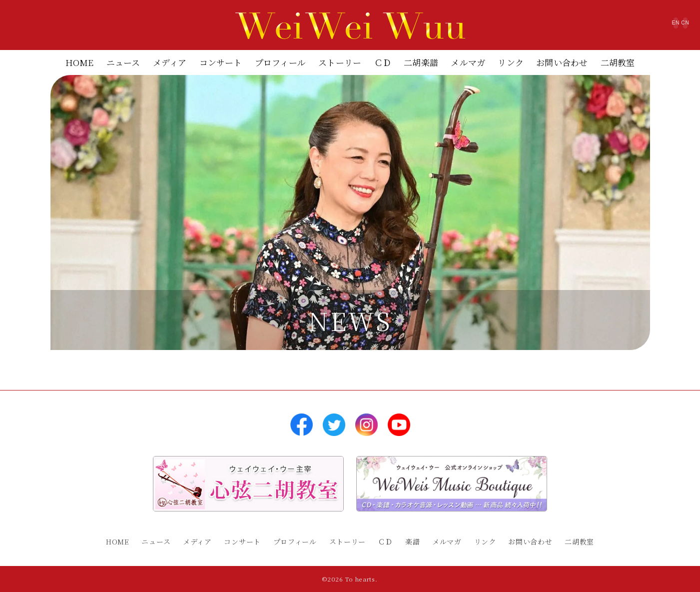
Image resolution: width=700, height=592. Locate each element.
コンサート (221, 62)
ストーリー (340, 62)
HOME (80, 62)
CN (667, 27)
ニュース (123, 62)
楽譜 (412, 541)
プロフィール (280, 62)
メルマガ (468, 62)
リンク (511, 62)
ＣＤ (383, 62)
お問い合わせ (562, 62)
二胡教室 (618, 62)
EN (623, 27)
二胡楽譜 (421, 62)
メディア (170, 62)
